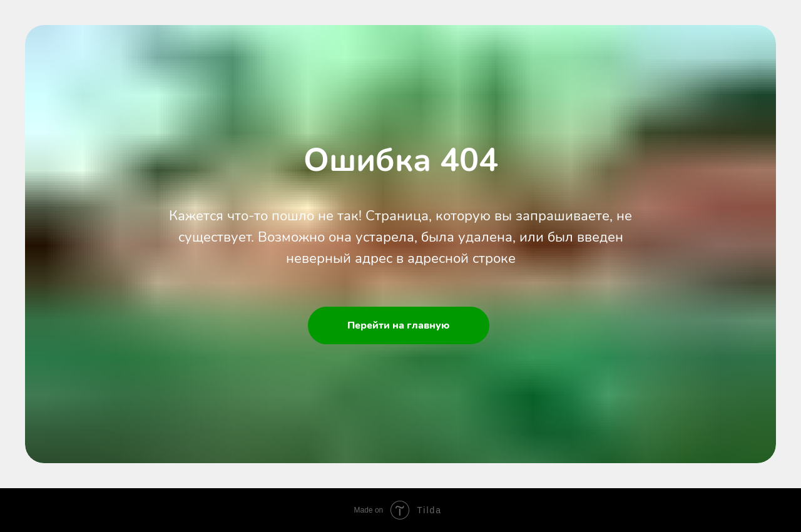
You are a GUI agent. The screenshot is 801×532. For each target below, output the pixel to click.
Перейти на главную (399, 325)
